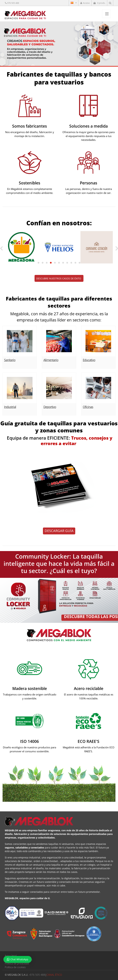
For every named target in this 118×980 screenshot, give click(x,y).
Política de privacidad (17, 963)
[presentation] (1, 248)
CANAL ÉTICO (54, 975)
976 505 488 (13, 3)
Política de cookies (15, 967)
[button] (38, 263)
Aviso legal (11, 956)
